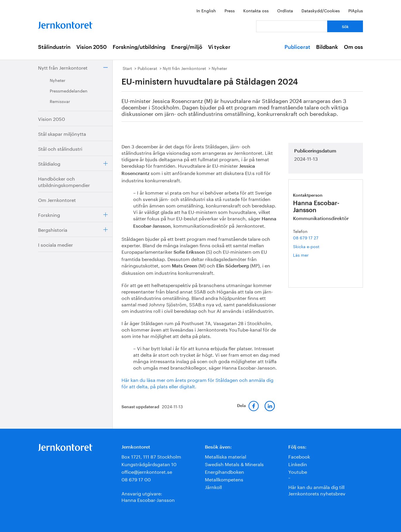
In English (206, 10)
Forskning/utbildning (139, 47)
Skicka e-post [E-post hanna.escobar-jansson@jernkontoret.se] (306, 246)
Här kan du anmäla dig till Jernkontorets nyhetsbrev (317, 490)
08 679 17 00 (136, 479)
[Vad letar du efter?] (292, 26)
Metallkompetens (224, 479)
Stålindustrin (54, 47)
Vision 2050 (92, 47)
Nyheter (58, 80)
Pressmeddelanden (69, 90)
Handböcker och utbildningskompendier (64, 181)
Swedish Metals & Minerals (234, 464)
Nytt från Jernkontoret (63, 67)
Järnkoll (213, 486)
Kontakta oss (256, 10)
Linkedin (298, 464)
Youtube (298, 471)
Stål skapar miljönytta (62, 133)
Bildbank (327, 47)
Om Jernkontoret (57, 199)
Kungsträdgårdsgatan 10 (149, 464)
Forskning (49, 214)
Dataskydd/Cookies (321, 10)
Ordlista (285, 10)
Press (230, 10)
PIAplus (356, 10)
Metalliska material (226, 456)
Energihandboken (225, 471)
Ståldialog (49, 163)
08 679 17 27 (306, 237)
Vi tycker (219, 47)
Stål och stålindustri (60, 148)
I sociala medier (55, 244)
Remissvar (60, 101)
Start (127, 68)
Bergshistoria (53, 229)
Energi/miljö (187, 47)
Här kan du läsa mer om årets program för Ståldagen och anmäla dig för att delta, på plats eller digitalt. (197, 383)
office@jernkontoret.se (147, 471)
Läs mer (309, 255)
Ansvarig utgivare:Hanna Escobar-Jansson (148, 496)
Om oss (353, 47)
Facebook (299, 456)
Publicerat (297, 47)
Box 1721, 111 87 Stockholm (151, 456)
